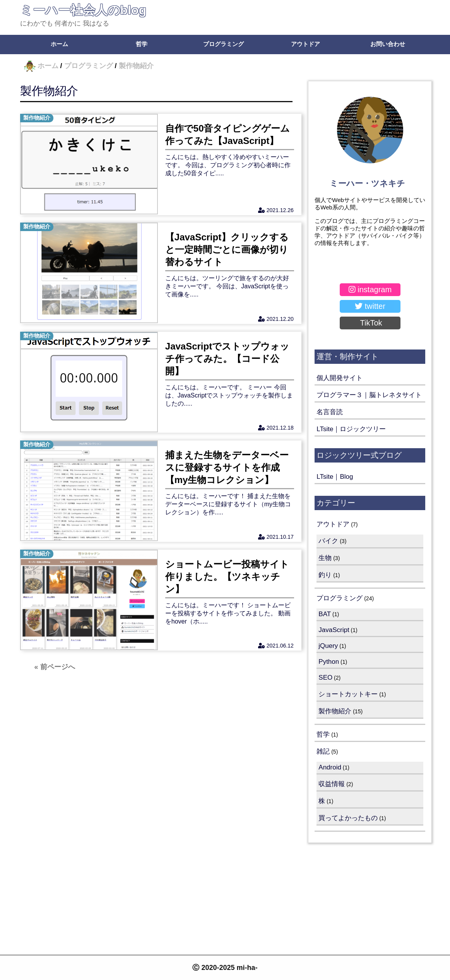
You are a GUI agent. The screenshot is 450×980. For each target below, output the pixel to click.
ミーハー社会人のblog (83, 10)
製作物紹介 (49, 91)
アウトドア (305, 44)
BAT (325, 614)
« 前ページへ (55, 672)
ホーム (59, 44)
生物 (325, 558)
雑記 (323, 751)
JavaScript (334, 630)
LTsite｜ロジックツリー (351, 429)
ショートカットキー (348, 694)
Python (329, 662)
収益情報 (332, 784)
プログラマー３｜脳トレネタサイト (369, 395)
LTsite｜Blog (335, 477)
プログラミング (223, 44)
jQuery (328, 646)
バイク (328, 541)
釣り (325, 575)
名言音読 (330, 412)
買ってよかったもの (348, 818)
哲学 (142, 44)
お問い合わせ (388, 44)
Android (330, 767)
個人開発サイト (340, 378)
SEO (325, 678)
